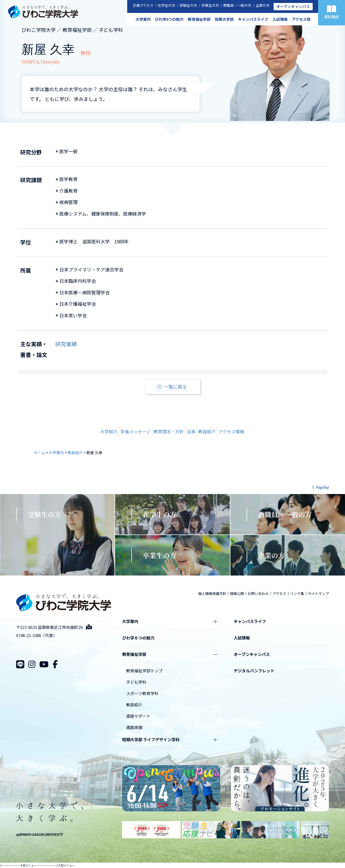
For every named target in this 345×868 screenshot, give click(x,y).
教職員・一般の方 (237, 5)
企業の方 (263, 5)
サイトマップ (318, 593)
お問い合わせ (258, 593)
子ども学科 (136, 682)
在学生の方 (166, 5)
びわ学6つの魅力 (169, 19)
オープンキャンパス (293, 6)
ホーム (39, 452)
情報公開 (237, 593)
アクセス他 (301, 19)
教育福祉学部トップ (144, 671)
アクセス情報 (231, 431)
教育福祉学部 (199, 19)
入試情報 (280, 19)
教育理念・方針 (169, 431)
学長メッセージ (136, 431)
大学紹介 (109, 431)
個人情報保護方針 (212, 593)
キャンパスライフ (253, 19)
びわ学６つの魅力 (138, 638)
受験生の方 (188, 5)
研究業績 (66, 344)
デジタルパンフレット (254, 671)
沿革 (191, 431)
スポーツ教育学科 (142, 693)
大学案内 (143, 19)
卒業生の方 (210, 5)
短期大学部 (224, 19)
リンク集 (297, 593)
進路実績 (134, 727)
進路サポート (138, 716)
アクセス (279, 593)
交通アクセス (143, 5)
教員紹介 (207, 431)
